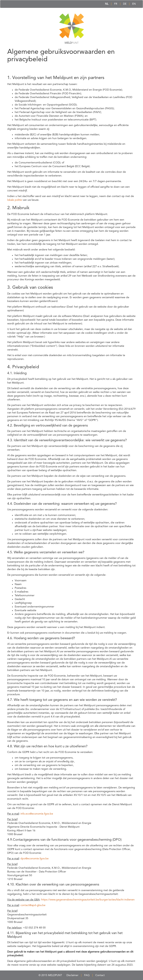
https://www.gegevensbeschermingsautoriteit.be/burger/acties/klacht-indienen (88, 900)
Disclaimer (72, 975)
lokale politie (15, 200)
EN (134, 4)
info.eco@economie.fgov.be (37, 814)
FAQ (87, 975)
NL (107, 4)
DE (125, 4)
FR (116, 4)
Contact (100, 975)
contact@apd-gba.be (33, 905)
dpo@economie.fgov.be (35, 859)
